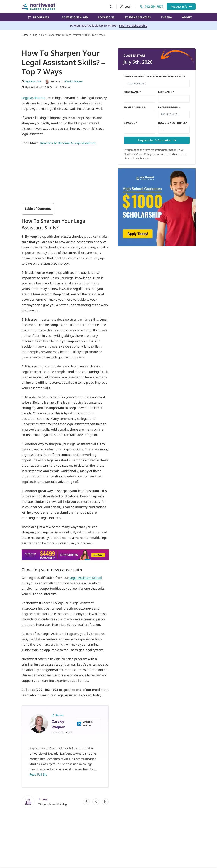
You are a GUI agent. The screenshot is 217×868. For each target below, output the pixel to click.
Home (25, 35)
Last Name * (166, 92)
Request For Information (157, 140)
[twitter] (96, 802)
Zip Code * (131, 123)
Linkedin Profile (85, 724)
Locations (106, 17)
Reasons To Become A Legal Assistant (68, 143)
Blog (35, 35)
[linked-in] (105, 802)
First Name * (132, 92)
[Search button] (111, 7)
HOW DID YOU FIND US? (173, 123)
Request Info (181, 7)
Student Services (138, 17)
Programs (38, 17)
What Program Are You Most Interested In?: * (154, 76)
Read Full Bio (38, 774)
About (187, 17)
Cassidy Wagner (74, 81)
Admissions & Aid (75, 17)
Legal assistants (33, 98)
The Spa (166, 17)
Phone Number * (169, 107)
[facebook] (86, 802)
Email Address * (135, 107)
